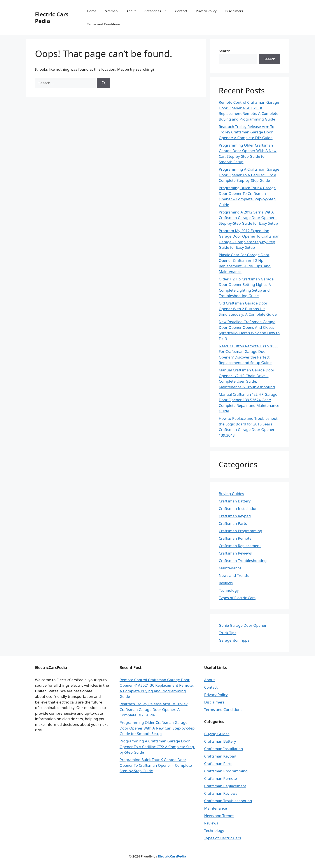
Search (225, 51)
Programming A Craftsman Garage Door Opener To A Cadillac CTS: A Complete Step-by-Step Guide (249, 175)
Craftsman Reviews (235, 553)
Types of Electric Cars (237, 598)
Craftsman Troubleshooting (243, 561)
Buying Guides (231, 494)
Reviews (226, 583)
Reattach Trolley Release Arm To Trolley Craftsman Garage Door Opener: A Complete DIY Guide (247, 132)
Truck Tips (227, 633)
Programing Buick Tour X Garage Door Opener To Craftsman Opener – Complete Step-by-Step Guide (156, 765)
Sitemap (111, 11)
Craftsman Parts (233, 523)
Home (92, 11)
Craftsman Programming (241, 531)
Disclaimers (234, 11)
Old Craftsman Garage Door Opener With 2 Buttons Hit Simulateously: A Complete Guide (248, 309)
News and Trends (234, 575)
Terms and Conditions (104, 24)
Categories (158, 11)
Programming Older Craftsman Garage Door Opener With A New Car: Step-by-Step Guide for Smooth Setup (157, 728)
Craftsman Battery (235, 501)
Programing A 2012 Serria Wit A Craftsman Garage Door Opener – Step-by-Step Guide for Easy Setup (248, 218)
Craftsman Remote (235, 538)
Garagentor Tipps (234, 640)
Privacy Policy (206, 11)
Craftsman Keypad (235, 516)
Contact (181, 11)
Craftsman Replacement (240, 546)
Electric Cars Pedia (52, 17)
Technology (229, 590)
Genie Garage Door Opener (243, 625)
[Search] (104, 83)
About (131, 11)
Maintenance (230, 568)
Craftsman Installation (238, 508)
